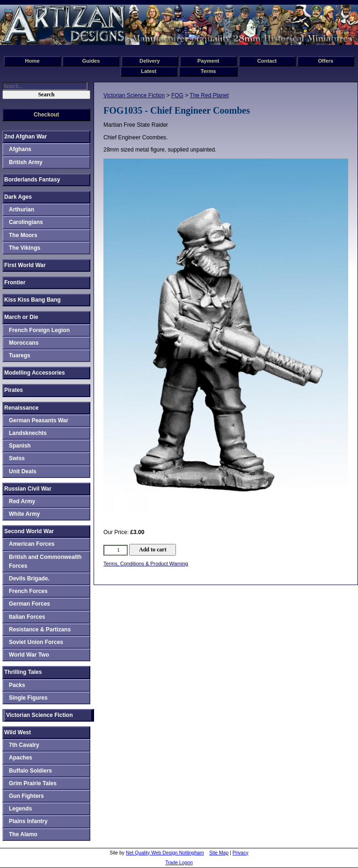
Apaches (21, 758)
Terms (208, 71)
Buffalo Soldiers (30, 771)
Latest (149, 71)
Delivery (150, 61)
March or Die (21, 317)
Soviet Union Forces (36, 642)
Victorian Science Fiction (134, 95)
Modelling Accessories (35, 373)
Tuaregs (20, 355)
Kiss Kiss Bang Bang (33, 300)
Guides (91, 61)
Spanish (20, 446)
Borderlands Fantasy (32, 180)
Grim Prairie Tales (33, 783)
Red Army (22, 501)
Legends (20, 809)
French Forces (28, 591)
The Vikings (25, 248)
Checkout (47, 115)
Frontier (15, 282)
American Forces (32, 544)
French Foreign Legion (39, 330)
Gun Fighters (26, 796)
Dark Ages (18, 197)
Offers (325, 61)
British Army (26, 162)
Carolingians (26, 222)
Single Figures (28, 698)
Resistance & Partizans (40, 629)
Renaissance (21, 408)
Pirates (14, 390)
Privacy (241, 853)
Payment (208, 61)
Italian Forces (27, 617)
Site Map (219, 853)
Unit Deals (23, 471)
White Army (24, 514)
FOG (177, 95)
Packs (17, 685)
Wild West (18, 732)
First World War (25, 265)
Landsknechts (28, 433)
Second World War (29, 531)
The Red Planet (209, 95)
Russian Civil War (28, 489)
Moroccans (24, 343)
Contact (267, 61)
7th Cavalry (24, 745)
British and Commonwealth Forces (45, 561)
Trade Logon (179, 863)
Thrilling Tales (23, 672)
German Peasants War (39, 420)
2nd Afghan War (26, 137)
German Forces (29, 604)
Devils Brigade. (29, 579)
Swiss (17, 458)
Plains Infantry (28, 821)
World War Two (29, 655)
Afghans (20, 149)
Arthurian (22, 210)
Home (33, 61)
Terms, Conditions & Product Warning (146, 564)
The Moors (23, 235)
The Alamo (23, 834)
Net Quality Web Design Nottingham (165, 853)
